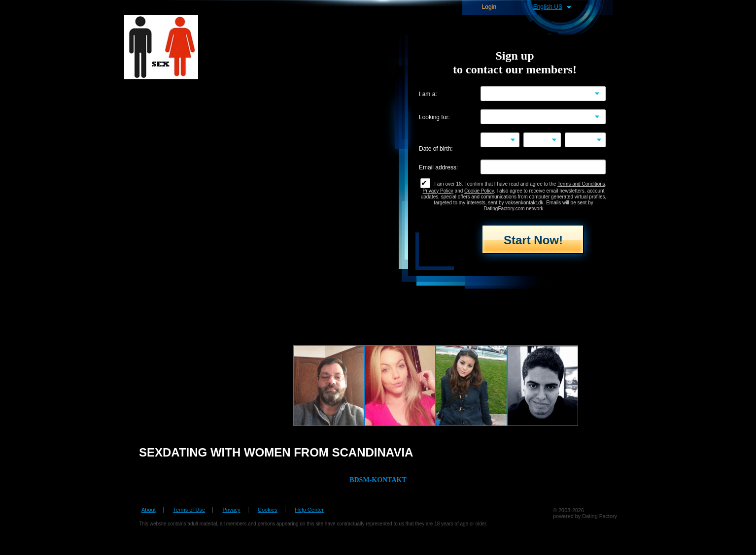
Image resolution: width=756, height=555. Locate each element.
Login (489, 7)
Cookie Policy (479, 191)
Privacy (231, 510)
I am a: (428, 94)
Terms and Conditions (581, 184)
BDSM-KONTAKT (378, 480)
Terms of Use (189, 510)
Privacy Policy (438, 191)
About (149, 510)
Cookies (268, 510)
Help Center (309, 510)
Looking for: (434, 117)
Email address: (438, 168)
